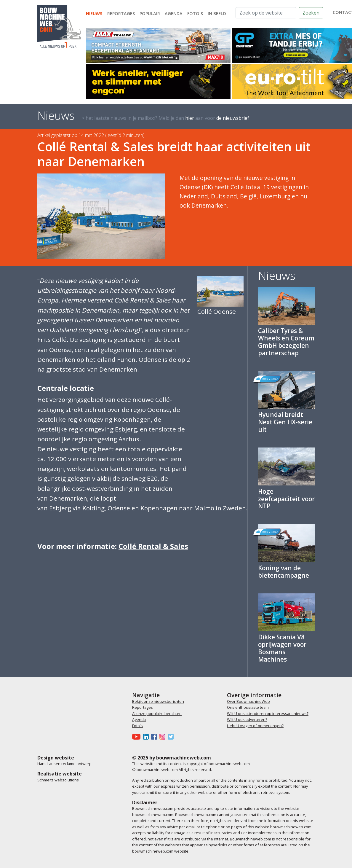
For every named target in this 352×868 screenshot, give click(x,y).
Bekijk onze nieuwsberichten (158, 701)
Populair (150, 13)
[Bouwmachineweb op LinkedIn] (147, 736)
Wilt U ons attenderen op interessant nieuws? (268, 713)
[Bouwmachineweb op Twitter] (172, 736)
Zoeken (311, 13)
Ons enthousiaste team (248, 707)
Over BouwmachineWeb (248, 701)
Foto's (195, 13)
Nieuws (94, 13)
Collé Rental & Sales (153, 546)
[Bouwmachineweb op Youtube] (137, 736)
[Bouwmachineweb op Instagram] (164, 736)
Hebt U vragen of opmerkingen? (255, 726)
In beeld (217, 13)
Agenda (174, 13)
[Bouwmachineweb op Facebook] (155, 736)
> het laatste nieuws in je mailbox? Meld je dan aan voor (165, 118)
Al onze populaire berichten (157, 713)
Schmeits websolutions (58, 780)
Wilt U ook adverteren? (247, 719)
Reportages (121, 13)
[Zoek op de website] (266, 13)
